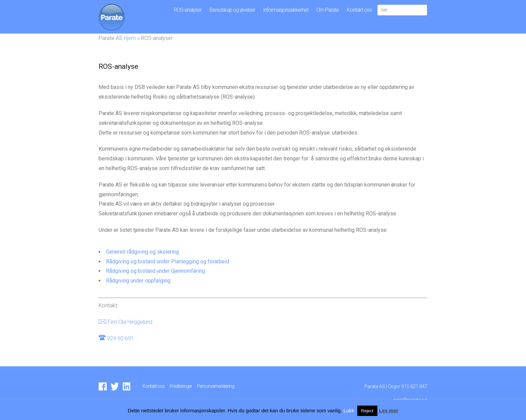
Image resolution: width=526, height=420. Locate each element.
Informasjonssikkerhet (286, 10)
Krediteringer (181, 386)
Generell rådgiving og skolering (142, 252)
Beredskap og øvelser (232, 10)
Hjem (130, 38)
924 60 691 (120, 338)
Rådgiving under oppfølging (138, 281)
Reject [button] (367, 411)
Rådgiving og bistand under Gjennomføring (155, 271)
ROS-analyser (188, 10)
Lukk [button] (349, 410)
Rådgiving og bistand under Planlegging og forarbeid (168, 261)
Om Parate (328, 10)
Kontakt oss (359, 10)
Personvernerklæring (216, 386)
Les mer (389, 410)
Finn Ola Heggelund (130, 322)
